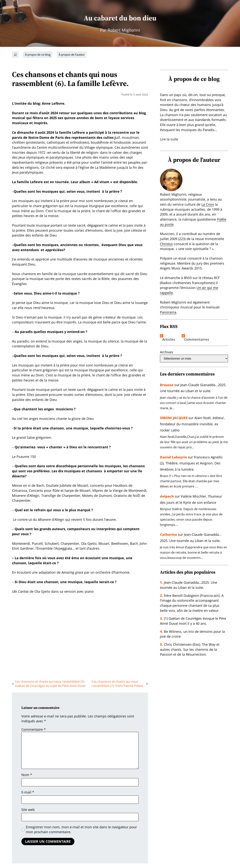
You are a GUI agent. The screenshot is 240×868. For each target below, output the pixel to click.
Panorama (168, 312)
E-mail (28, 792)
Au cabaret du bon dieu (120, 18)
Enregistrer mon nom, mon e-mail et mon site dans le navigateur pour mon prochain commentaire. (81, 830)
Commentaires (196, 340)
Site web (28, 810)
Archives (167, 352)
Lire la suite (169, 139)
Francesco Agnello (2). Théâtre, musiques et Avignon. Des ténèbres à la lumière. (191, 463)
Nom (27, 775)
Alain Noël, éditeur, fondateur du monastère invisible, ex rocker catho (192, 424)
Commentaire (34, 729)
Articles (169, 340)
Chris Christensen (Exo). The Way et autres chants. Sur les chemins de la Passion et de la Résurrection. (190, 648)
